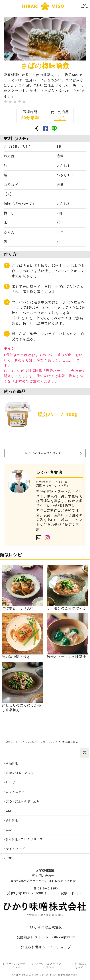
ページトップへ (84, 753)
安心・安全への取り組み (23, 801)
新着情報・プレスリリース (24, 839)
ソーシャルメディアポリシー (48, 966)
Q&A (9, 830)
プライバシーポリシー (16, 966)
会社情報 (12, 820)
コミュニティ (15, 792)
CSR (9, 811)
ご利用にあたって (79, 966)
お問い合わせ (45, 876)
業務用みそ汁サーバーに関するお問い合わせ (45, 881)
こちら (60, 118)
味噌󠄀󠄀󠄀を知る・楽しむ (20, 773)
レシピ (11, 782)
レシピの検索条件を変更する (45, 453)
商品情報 (12, 763)
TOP (9, 858)
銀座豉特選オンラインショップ (46, 947)
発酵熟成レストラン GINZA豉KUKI (46, 937)
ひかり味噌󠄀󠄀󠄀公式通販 (46, 927)
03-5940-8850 (48, 888)
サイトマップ (15, 849)
